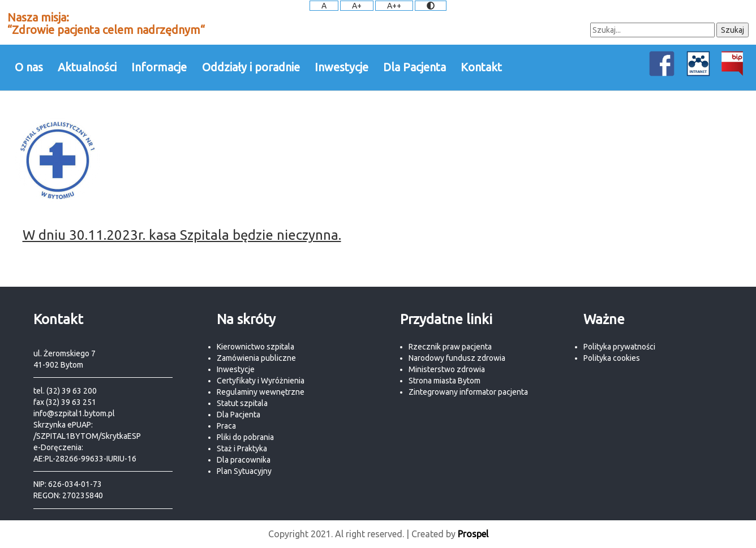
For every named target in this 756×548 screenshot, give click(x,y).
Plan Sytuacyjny (244, 471)
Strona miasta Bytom (444, 381)
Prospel (473, 534)
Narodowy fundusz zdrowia (457, 358)
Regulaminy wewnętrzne (261, 392)
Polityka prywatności (619, 347)
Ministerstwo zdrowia (447, 369)
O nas (29, 67)
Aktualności (87, 67)
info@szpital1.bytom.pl (74, 413)
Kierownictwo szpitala (255, 347)
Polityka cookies (612, 358)
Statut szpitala (242, 403)
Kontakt (481, 67)
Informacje (159, 67)
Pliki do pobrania (245, 437)
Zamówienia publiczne (256, 358)
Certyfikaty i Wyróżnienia (261, 381)
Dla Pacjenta (414, 67)
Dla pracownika (244, 460)
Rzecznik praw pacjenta (450, 347)
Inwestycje (342, 67)
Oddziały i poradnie (251, 67)
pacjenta (513, 392)
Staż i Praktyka (242, 448)
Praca (226, 426)
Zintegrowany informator (453, 392)
